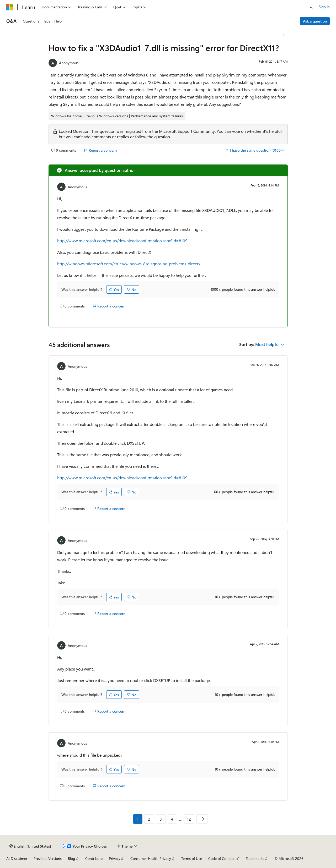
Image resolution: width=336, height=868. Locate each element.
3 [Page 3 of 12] (161, 819)
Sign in (324, 7)
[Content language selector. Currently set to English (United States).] (30, 846)
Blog (71, 858)
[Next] (202, 819)
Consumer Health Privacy (151, 858)
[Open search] (311, 7)
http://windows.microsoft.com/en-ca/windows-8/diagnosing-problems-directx (129, 264)
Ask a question (315, 21)
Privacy (115, 858)
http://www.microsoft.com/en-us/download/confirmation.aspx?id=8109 (122, 241)
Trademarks (255, 858)
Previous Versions (48, 858)
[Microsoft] (10, 7)
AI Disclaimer (17, 858)
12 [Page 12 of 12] (189, 819)
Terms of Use (192, 858)
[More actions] (283, 35)
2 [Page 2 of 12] (149, 819)
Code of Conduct (222, 858)
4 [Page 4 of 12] (172, 819)
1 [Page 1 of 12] (138, 819)
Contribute (94, 858)
